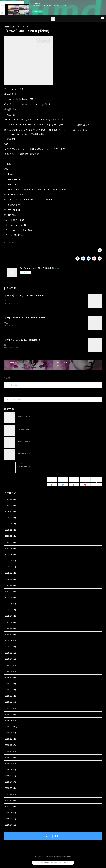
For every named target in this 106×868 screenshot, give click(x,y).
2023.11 (10, 531)
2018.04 (10, 783)
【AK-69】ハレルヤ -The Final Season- (25, 296)
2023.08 (10, 543)
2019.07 (10, 697)
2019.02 (11, 727)
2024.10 (10, 512)
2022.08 (10, 555)
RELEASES (9, 27)
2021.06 (10, 604)
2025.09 (10, 506)
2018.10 (10, 752)
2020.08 (10, 641)
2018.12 (10, 740)
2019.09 (10, 684)
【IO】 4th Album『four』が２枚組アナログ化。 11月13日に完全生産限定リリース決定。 (56, 451)
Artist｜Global (53, 837)
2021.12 (10, 586)
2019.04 (10, 715)
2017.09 (11, 807)
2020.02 (10, 672)
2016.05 (10, 819)
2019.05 (10, 709)
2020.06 (10, 654)
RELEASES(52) (10, 243)
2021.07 (10, 598)
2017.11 (10, 795)
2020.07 (10, 647)
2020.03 (10, 666)
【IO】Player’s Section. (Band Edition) (25, 318)
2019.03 (10, 721)
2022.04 (10, 561)
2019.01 (10, 733)
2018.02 (10, 789)
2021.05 (10, 611)
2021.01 (10, 623)
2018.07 (10, 764)
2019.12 (10, 678)
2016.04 (10, 826)
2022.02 (10, 574)
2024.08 (10, 518)
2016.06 (10, 813)
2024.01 (10, 524)
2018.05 (10, 776)
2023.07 (10, 549)
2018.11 (10, 746)
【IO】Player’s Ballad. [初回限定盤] (23, 340)
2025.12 (10, 500)
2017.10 (10, 801)
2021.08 (10, 592)
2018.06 (10, 770)
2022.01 (10, 580)
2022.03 (10, 567)
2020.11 (10, 629)
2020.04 (10, 660)
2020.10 (10, 635)
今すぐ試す (38, 12)
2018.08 (10, 758)
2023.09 (10, 537)
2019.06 (10, 703)
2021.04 (10, 617)
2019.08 (10, 690)
